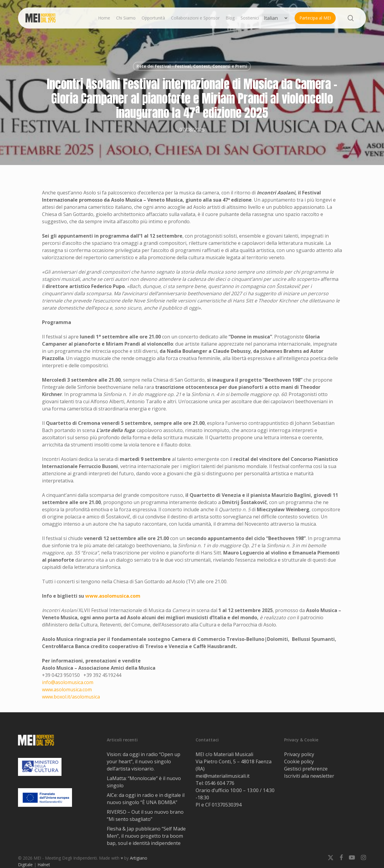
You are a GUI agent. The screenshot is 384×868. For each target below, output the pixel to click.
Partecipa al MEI (315, 18)
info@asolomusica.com (68, 682)
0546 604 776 (220, 783)
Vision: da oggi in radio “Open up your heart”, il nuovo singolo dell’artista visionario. (144, 761)
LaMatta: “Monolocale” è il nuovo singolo (144, 782)
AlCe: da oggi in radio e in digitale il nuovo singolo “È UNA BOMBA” (146, 799)
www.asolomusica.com (113, 596)
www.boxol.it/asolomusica (71, 697)
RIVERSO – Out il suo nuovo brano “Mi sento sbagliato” (145, 815)
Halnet (44, 865)
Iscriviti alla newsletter (309, 776)
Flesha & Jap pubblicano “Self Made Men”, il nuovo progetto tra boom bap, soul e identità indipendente (146, 836)
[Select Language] (275, 18)
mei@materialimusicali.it (223, 776)
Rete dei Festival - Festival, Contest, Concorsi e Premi (192, 66)
